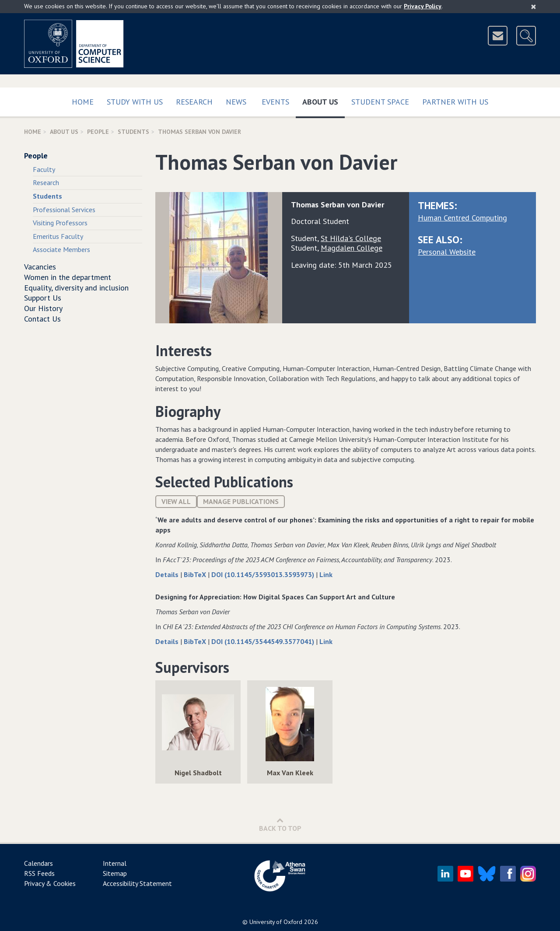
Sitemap (115, 873)
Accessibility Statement (137, 883)
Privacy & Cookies (50, 883)
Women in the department (68, 277)
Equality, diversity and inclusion (76, 288)
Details (168, 574)
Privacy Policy (423, 6)
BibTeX (196, 574)
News (236, 102)
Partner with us (455, 102)
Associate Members (61, 249)
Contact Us (42, 319)
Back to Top (280, 824)
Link (326, 574)
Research (194, 102)
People (98, 132)
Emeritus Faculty (58, 236)
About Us (324, 100)
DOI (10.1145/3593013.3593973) (264, 574)
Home (83, 102)
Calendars (38, 863)
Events (275, 102)
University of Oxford (276, 922)
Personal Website (447, 252)
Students (133, 132)
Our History (43, 308)
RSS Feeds (39, 873)
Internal (115, 863)
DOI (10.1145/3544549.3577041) (264, 641)
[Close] (534, 7)
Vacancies (40, 267)
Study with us (135, 102)
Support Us (43, 298)
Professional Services (64, 210)
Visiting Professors (60, 223)
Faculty (44, 169)
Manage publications (241, 501)
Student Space (380, 102)
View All (176, 501)
